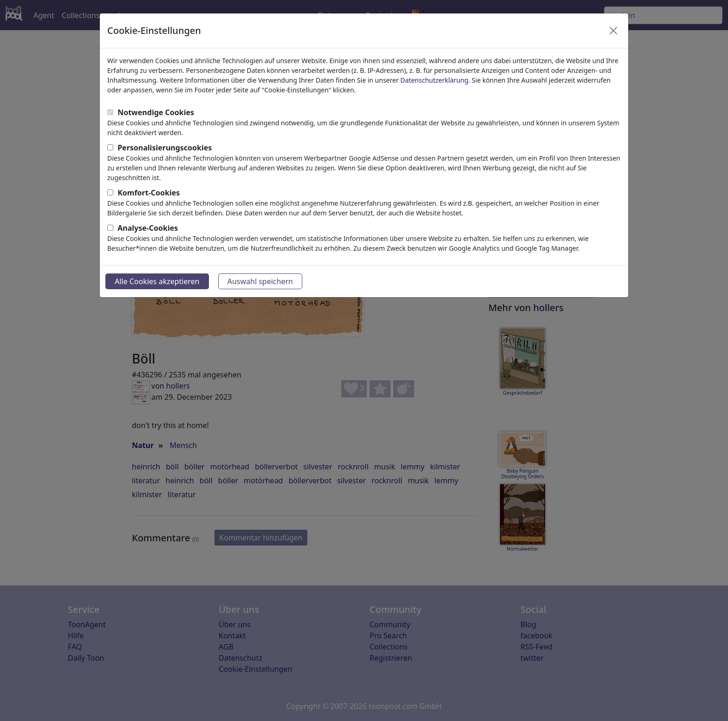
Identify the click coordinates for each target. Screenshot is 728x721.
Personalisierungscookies (165, 148)
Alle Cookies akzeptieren (157, 281)
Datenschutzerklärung (434, 80)
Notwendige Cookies (156, 112)
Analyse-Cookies (148, 228)
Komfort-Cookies (149, 193)
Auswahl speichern (260, 281)
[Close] (613, 31)
